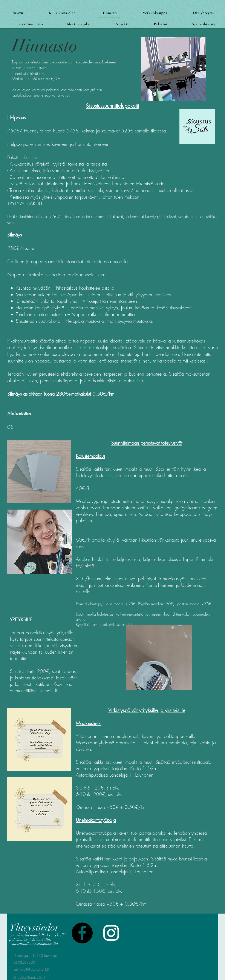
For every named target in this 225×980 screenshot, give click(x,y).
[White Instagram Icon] (111, 933)
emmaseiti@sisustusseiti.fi (112, 624)
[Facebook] (82, 933)
